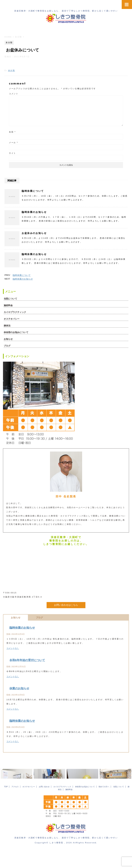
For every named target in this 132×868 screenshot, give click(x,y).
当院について (10, 299)
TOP (6, 806)
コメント (14, 94)
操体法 (7, 326)
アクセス (15, 806)
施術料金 (8, 305)
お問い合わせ (44, 806)
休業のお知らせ (19, 688)
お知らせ (8, 339)
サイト (12, 153)
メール (14, 143)
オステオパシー (12, 319)
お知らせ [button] (16, 618)
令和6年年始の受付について (27, 660)
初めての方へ (104, 806)
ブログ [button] (39, 618)
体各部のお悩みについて (16, 332)
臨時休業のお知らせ (34, 212)
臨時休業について (33, 191)
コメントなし (13, 648)
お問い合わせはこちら (66, 605)
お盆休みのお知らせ (34, 233)
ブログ (7, 346)
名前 (12, 132)
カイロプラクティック (15, 312)
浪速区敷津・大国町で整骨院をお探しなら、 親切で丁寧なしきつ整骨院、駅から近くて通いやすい (66, 857)
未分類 (12, 70)
